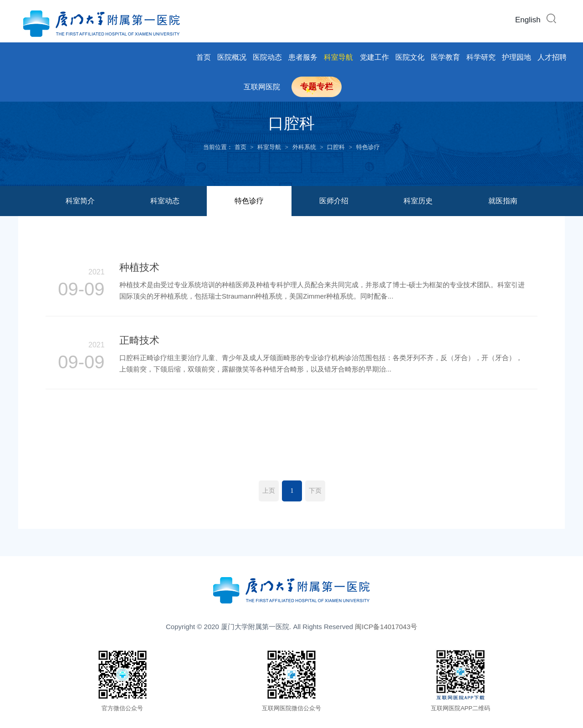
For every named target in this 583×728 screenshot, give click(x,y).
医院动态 (267, 57)
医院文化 (410, 57)
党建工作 (374, 57)
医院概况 (232, 57)
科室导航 (338, 57)
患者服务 (303, 57)
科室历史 (418, 201)
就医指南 (503, 201)
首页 (204, 57)
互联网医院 (262, 87)
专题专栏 (317, 87)
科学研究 (481, 57)
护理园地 (517, 57)
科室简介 (80, 201)
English (528, 20)
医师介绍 (334, 201)
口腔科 (336, 147)
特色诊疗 (368, 147)
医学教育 (445, 57)
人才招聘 (552, 57)
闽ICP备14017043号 (386, 627)
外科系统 (304, 147)
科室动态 (165, 201)
